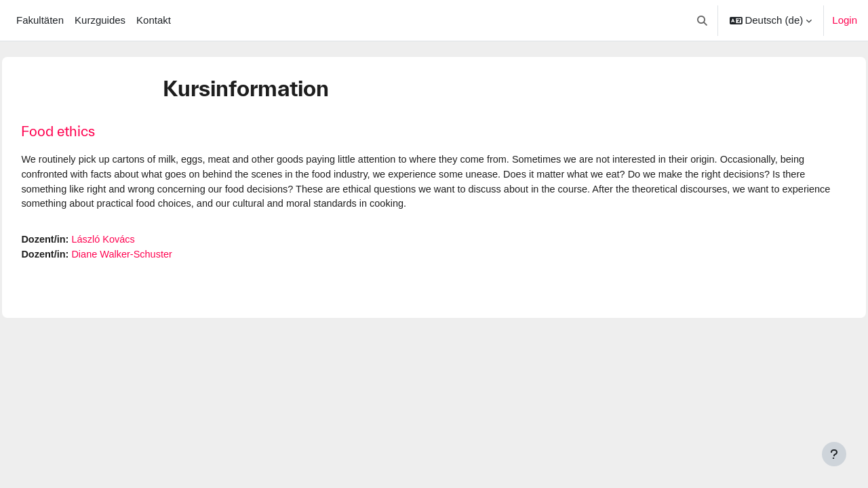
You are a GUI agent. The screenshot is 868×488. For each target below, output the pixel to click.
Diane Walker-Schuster (156, 257)
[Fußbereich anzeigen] (834, 454)
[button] (702, 20)
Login (845, 20)
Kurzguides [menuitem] (100, 20)
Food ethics (88, 131)
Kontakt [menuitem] (154, 20)
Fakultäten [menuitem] (40, 20)
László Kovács (137, 242)
